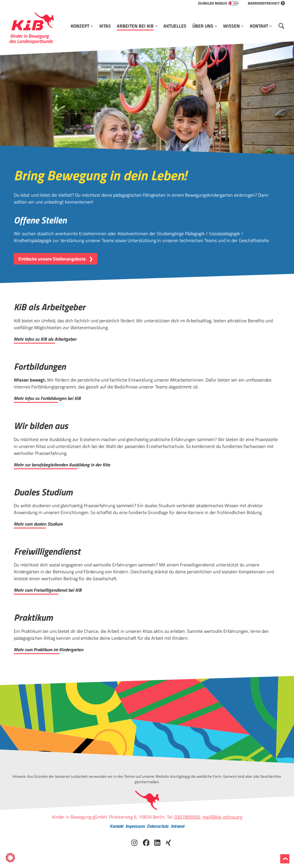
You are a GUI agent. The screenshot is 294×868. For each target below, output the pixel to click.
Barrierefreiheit (266, 3)
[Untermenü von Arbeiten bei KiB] (156, 26)
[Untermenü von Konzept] (92, 26)
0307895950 (187, 817)
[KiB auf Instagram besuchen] (134, 842)
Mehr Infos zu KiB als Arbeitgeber (45, 339)
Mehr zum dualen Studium (38, 524)
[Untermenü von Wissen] (242, 26)
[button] (10, 858)
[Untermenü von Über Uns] (216, 26)
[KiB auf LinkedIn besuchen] (157, 842)
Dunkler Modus (218, 3)
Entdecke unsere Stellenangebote (52, 259)
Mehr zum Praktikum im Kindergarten (49, 649)
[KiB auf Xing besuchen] (169, 842)
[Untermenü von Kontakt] (271, 26)
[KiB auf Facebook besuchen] (146, 842)
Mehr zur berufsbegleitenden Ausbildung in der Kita (62, 465)
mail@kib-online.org (222, 817)
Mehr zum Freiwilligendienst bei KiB (48, 590)
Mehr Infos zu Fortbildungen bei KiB (47, 398)
